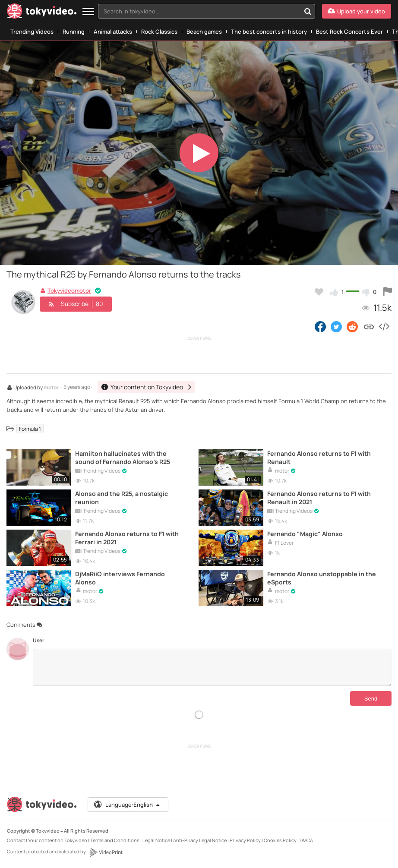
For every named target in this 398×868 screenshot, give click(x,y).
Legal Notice (156, 840)
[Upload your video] (357, 11)
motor (51, 388)
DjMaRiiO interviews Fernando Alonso (120, 578)
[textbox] (199, 11)
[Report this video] (388, 292)
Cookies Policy (280, 840)
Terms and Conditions (115, 840)
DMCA (306, 840)
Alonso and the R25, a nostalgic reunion (122, 498)
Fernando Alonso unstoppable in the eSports (322, 578)
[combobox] (207, 11)
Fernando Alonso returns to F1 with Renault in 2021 (319, 498)
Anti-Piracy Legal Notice (200, 840)
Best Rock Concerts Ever (349, 32)
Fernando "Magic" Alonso (305, 534)
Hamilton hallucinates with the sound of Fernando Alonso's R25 (123, 458)
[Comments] (212, 667)
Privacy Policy (245, 840)
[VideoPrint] (106, 852)
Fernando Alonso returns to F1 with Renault (319, 458)
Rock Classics (159, 32)
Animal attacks (113, 32)
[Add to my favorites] (319, 292)
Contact (16, 840)
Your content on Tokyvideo (58, 840)
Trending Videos (32, 32)
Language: (127, 805)
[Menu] (88, 12)
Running (74, 32)
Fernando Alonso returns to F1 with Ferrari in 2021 (127, 538)
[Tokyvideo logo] (42, 13)
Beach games (204, 32)
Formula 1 (30, 428)
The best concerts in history (269, 32)
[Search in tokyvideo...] (308, 11)
